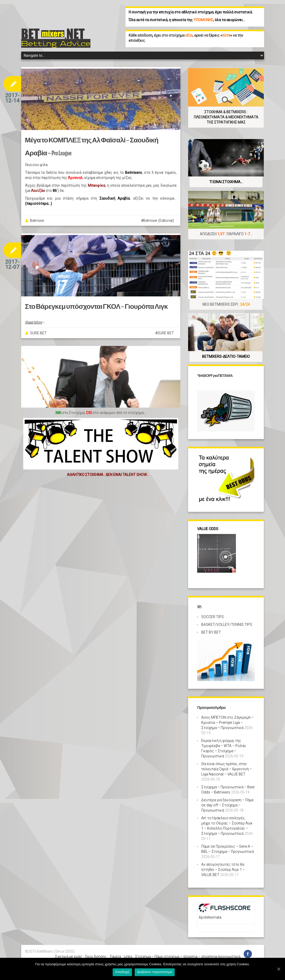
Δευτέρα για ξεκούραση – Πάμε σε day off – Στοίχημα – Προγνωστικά (228, 805)
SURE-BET (38, 333)
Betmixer (37, 221)
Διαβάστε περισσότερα (155, 972)
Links (128, 957)
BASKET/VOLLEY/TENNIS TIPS (227, 625)
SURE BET (166, 333)
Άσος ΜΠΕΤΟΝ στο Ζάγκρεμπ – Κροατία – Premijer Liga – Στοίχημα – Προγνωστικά (228, 723)
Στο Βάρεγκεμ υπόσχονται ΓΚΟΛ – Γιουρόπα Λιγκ (95, 307)
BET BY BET (211, 632)
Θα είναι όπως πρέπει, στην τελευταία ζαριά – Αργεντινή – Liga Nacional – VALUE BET (227, 769)
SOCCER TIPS (213, 617)
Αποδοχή (122, 972)
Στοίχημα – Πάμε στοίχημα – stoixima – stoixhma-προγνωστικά (188, 957)
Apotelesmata (210, 917)
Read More (34, 322)
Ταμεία (115, 957)
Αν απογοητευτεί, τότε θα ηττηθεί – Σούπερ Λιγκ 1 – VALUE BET (223, 870)
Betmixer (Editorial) (159, 221)
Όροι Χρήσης (96, 957)
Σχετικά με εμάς (69, 957)
